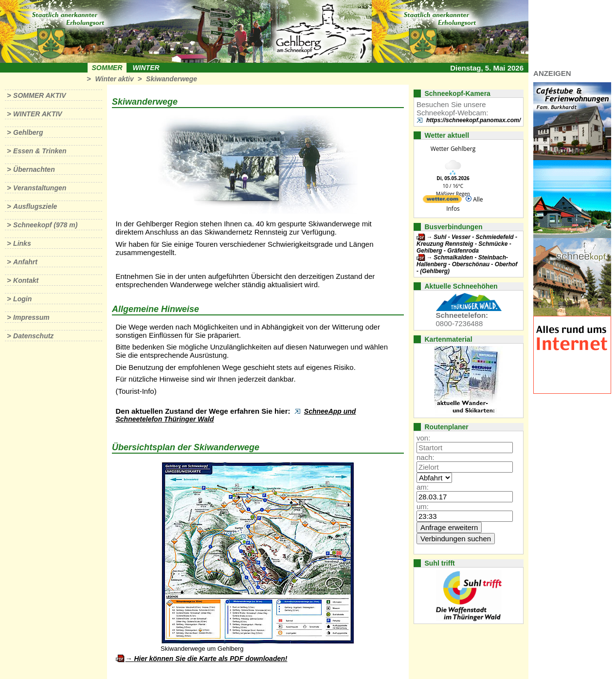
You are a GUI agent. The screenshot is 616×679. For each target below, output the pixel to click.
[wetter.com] (442, 201)
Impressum (31, 317)
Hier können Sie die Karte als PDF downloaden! (210, 659)
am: (423, 487)
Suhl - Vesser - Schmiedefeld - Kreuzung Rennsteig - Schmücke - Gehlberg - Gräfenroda (467, 244)
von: (423, 438)
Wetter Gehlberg (453, 149)
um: (423, 506)
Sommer (107, 68)
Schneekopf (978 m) (45, 225)
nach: (426, 457)
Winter (146, 68)
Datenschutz (33, 336)
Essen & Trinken (40, 151)
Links (22, 243)
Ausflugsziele (35, 206)
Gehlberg (28, 132)
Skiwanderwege (172, 79)
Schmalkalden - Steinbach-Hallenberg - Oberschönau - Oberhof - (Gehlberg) (467, 264)
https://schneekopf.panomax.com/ (473, 120)
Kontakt (26, 280)
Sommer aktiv (39, 95)
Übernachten (34, 169)
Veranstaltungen (40, 188)
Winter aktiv (114, 79)
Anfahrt (25, 262)
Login (22, 299)
